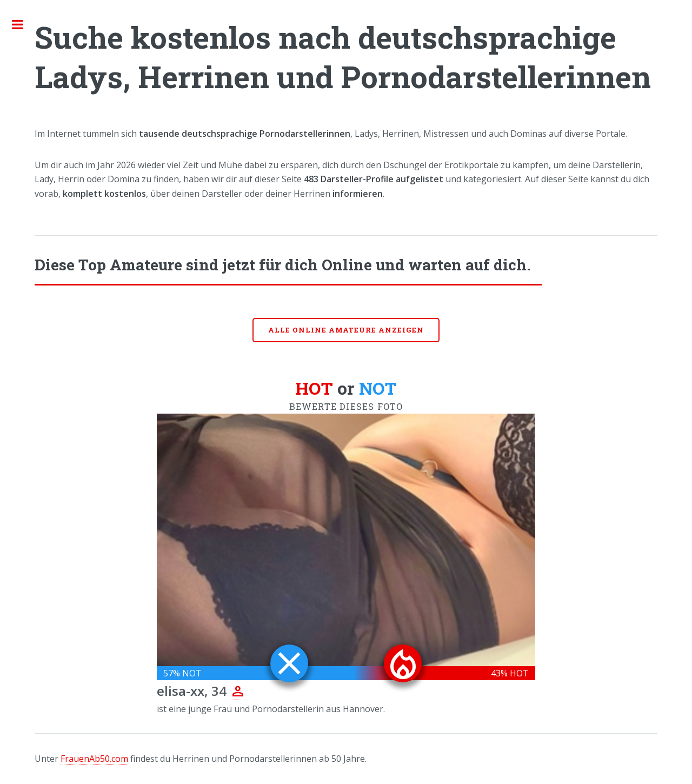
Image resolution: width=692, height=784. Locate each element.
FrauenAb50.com (94, 759)
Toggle (23, 24)
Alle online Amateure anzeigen (346, 330)
